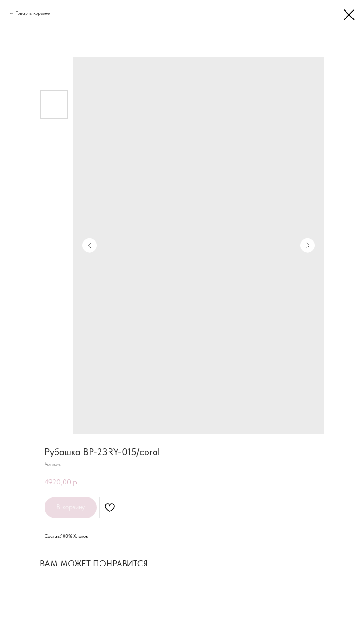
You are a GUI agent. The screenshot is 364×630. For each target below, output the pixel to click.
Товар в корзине (33, 13)
